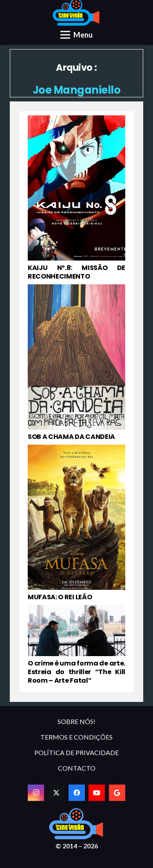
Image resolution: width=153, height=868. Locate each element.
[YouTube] (97, 793)
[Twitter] (56, 793)
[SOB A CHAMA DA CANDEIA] (76, 363)
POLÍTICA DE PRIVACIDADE (76, 752)
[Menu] (76, 35)
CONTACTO (77, 768)
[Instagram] (36, 793)
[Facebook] (77, 793)
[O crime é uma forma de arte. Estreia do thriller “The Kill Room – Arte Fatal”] (76, 645)
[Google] (117, 793)
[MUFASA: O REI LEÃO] (76, 523)
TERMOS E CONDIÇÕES (76, 737)
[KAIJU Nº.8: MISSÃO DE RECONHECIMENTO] (76, 198)
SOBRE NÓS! (76, 721)
